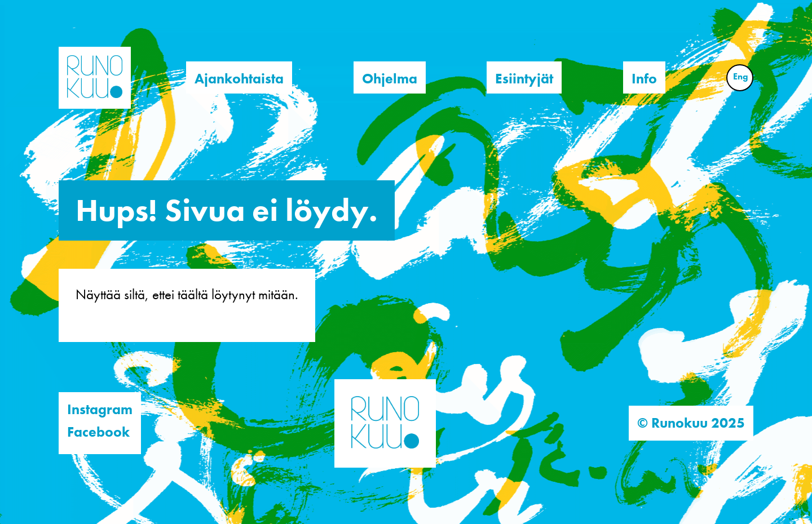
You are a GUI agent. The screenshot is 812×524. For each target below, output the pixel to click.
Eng (741, 76)
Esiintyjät (524, 79)
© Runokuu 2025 (691, 423)
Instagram (100, 409)
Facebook (98, 432)
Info (644, 79)
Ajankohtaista (239, 79)
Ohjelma (390, 79)
